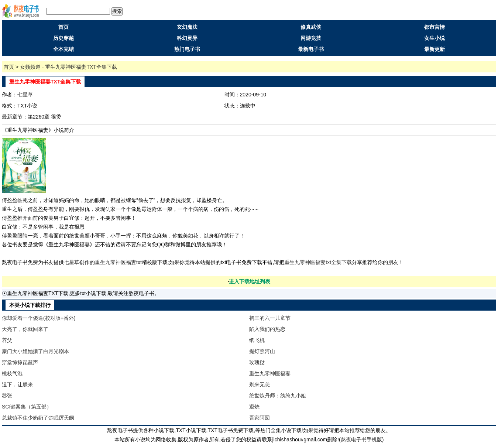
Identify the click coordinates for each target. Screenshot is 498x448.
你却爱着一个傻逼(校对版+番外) (39, 318)
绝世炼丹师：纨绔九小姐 (278, 396)
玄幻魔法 (187, 27)
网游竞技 (311, 38)
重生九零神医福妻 (116, 262)
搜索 (117, 11)
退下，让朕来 (17, 384)
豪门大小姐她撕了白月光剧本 (35, 351)
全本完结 (63, 49)
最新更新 (435, 49)
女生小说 (435, 38)
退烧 (254, 407)
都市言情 (435, 27)
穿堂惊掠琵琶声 (20, 362)
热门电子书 (187, 49)
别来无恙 (260, 384)
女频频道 (30, 67)
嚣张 (7, 396)
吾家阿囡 (260, 418)
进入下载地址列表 (250, 281)
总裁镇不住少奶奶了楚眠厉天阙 (38, 418)
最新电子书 (311, 49)
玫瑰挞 (257, 362)
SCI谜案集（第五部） (27, 407)
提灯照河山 (262, 351)
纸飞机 (257, 340)
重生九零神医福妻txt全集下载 (318, 262)
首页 (63, 27)
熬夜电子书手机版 (361, 440)
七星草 (25, 95)
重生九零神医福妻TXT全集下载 (81, 67)
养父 (7, 340)
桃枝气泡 (12, 373)
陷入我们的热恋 (267, 329)
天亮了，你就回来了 (25, 329)
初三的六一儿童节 (270, 318)
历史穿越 (63, 38)
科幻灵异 (187, 38)
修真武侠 (311, 27)
